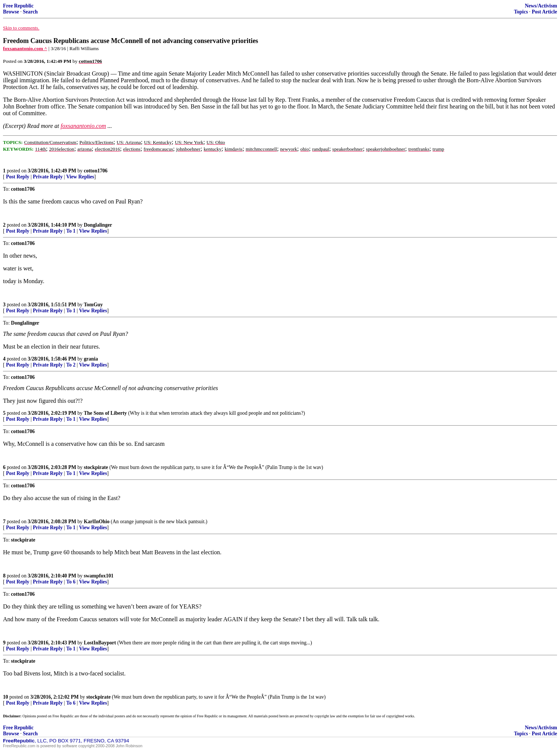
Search (30, 12)
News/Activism (541, 6)
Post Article (544, 12)
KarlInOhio (97, 522)
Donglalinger (98, 225)
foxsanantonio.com (83, 126)
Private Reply (48, 177)
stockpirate (96, 467)
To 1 (71, 231)
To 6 (71, 582)
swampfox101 (99, 576)
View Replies (80, 177)
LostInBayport (100, 643)
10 (6, 697)
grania (91, 359)
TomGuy (93, 305)
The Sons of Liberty (105, 413)
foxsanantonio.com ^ (25, 48)
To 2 (71, 365)
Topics (521, 12)
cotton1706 (96, 171)
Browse (11, 12)
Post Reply (18, 177)
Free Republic (18, 6)
